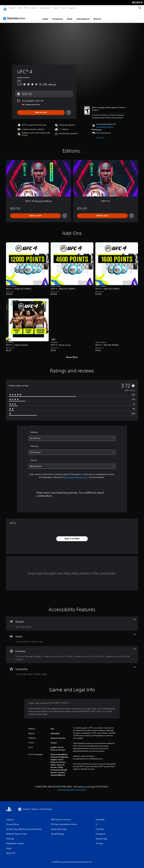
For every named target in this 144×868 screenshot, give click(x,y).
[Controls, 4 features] (72, 652)
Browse (97, 16)
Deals (70, 16)
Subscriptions (83, 16)
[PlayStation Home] (5, 8)
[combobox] (72, 436)
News (55, 8)
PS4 (26, 8)
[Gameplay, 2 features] (72, 668)
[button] (105, 124)
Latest (45, 16)
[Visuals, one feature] (72, 621)
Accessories (45, 8)
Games (11, 8)
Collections (58, 16)
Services (34, 8)
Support (72, 8)
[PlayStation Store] (15, 16)
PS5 (19, 8)
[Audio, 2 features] (72, 636)
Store (63, 8)
